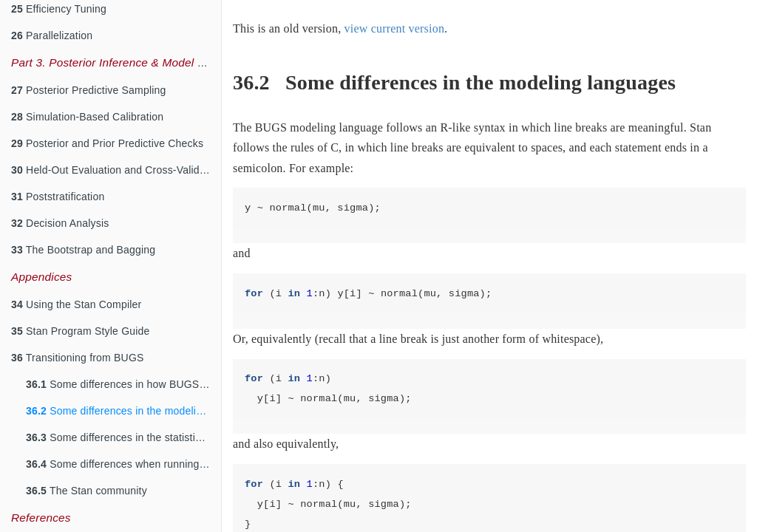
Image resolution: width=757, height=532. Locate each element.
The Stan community (86, 491)
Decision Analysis (60, 223)
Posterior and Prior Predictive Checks (107, 143)
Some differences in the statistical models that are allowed (123, 437)
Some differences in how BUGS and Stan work (123, 384)
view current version (395, 28)
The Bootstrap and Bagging (83, 250)
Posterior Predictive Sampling (89, 90)
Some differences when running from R (123, 464)
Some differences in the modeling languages (123, 411)
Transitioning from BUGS (78, 358)
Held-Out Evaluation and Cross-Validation (116, 170)
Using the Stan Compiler (76, 304)
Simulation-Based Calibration (87, 117)
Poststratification (58, 197)
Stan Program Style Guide (81, 331)
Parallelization (52, 35)
